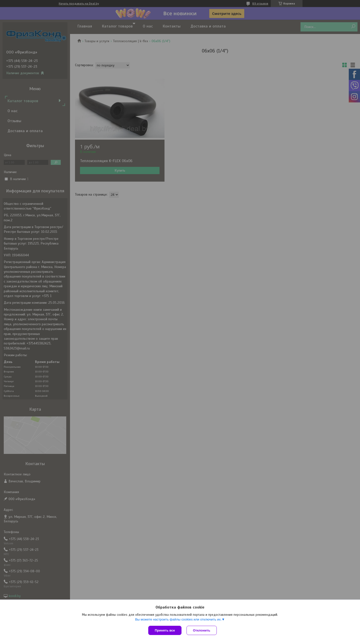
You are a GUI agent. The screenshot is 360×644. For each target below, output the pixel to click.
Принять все (165, 630)
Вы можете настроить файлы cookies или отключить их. (178, 619)
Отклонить (202, 630)
